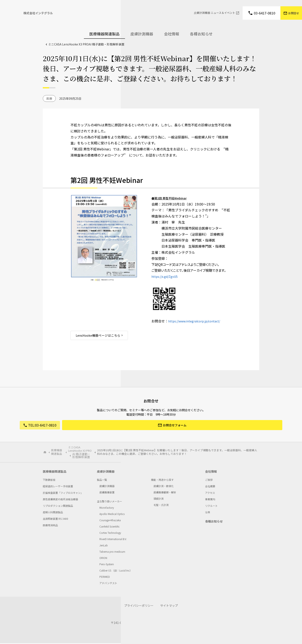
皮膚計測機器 (106, 472)
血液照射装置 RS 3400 (55, 519)
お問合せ (294, 13)
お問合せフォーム (175, 426)
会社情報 (211, 472)
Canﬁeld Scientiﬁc (109, 527)
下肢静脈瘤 (49, 480)
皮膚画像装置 (107, 493)
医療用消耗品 (50, 526)
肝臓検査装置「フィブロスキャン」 (63, 493)
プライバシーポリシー (139, 606)
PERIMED (105, 577)
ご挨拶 (209, 480)
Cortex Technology (110, 533)
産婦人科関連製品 (53, 513)
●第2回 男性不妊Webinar (172, 198)
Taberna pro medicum (112, 552)
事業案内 (210, 500)
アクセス (210, 493)
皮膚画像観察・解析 (165, 493)
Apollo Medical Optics (112, 515)
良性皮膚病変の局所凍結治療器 (60, 500)
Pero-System (107, 565)
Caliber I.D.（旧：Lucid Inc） (116, 571)
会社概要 (210, 487)
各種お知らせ (201, 34)
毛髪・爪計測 (161, 506)
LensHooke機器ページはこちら (100, 336)
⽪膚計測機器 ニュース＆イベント (214, 13)
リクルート (211, 506)
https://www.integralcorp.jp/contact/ (197, 321)
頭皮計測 (159, 499)
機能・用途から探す (162, 480)
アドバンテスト (108, 584)
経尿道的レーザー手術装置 (58, 487)
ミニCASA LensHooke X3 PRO (86, 44)
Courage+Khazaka (110, 521)
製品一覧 (102, 480)
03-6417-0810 (264, 13)
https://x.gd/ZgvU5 (166, 276)
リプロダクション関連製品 (58, 506)
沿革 (208, 513)
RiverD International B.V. (113, 540)
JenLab (104, 546)
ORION (103, 559)
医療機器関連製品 (57, 452)
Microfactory (107, 508)
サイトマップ (169, 606)
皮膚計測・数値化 (164, 487)
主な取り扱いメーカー (109, 502)
